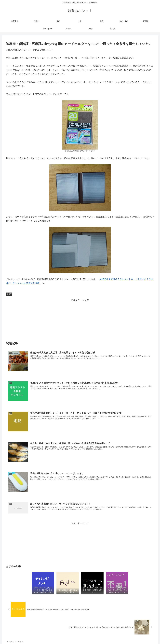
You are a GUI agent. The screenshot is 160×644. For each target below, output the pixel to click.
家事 (9, 294)
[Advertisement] (80, 319)
